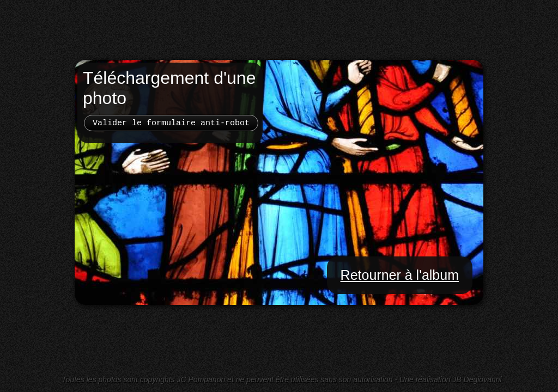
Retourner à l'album (400, 275)
